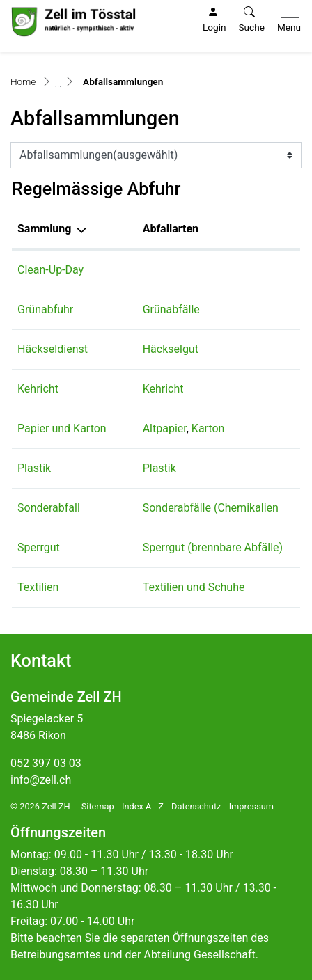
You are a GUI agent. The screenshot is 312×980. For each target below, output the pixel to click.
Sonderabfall (49, 508)
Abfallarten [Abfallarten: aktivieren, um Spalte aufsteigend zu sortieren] (171, 229)
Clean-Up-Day (50, 270)
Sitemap (98, 806)
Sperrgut (39, 547)
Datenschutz (196, 806)
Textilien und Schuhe (194, 587)
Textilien (38, 587)
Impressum (251, 806)
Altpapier (165, 428)
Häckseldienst (53, 349)
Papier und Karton (62, 428)
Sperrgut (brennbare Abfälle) (213, 547)
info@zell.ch (41, 780)
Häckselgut (171, 349)
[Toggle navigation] (286, 20)
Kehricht (38, 389)
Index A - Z (143, 806)
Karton (208, 428)
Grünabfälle (171, 309)
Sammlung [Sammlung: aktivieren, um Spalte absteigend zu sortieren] (44, 229)
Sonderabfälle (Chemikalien (211, 508)
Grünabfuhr (45, 309)
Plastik (34, 468)
